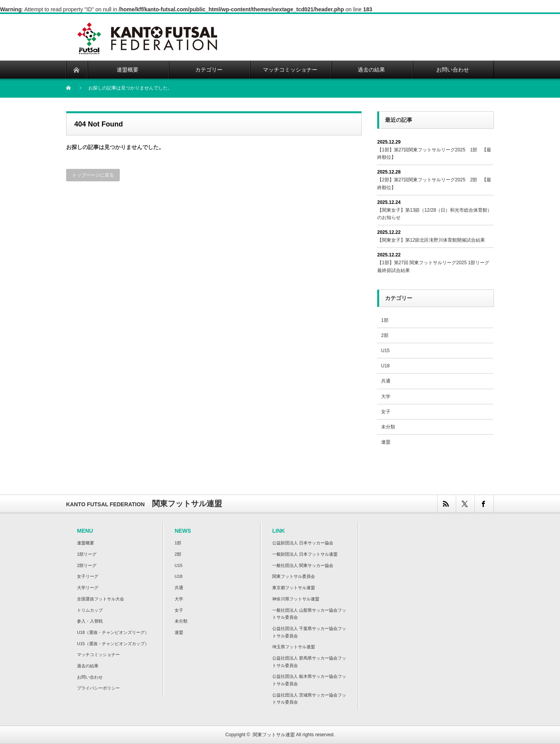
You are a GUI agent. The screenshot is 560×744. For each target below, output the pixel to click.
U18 (385, 366)
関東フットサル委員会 (294, 576)
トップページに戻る (93, 175)
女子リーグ (88, 576)
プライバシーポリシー (98, 688)
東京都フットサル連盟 (294, 588)
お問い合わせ (90, 677)
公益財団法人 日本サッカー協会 (303, 543)
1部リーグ (87, 554)
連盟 (386, 442)
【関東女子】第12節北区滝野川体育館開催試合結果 (431, 240)
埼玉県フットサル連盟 (294, 647)
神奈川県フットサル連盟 (296, 599)
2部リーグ (87, 565)
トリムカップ (90, 610)
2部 (385, 335)
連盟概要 (86, 543)
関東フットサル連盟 (274, 735)
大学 (386, 397)
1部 (385, 320)
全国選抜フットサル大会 (101, 599)
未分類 (388, 427)
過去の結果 (88, 666)
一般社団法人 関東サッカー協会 (303, 565)
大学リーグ (88, 588)
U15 (385, 351)
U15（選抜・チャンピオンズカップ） (113, 644)
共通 (386, 381)
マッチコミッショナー (98, 655)
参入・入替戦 (90, 621)
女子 (386, 412)
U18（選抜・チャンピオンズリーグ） (113, 632)
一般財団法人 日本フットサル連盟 (305, 554)
